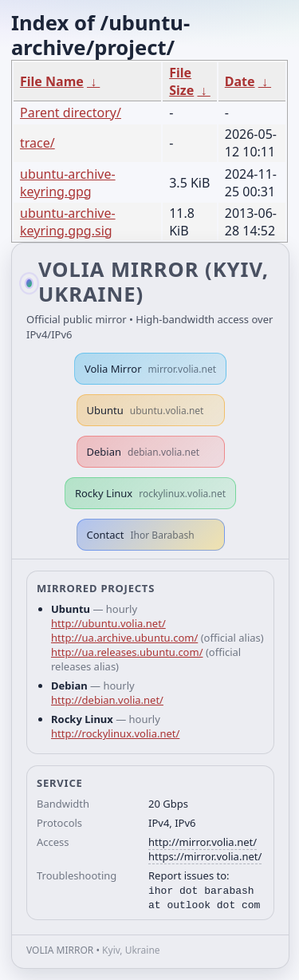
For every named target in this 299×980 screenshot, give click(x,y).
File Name (52, 81)
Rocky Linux (150, 493)
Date (240, 81)
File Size (181, 81)
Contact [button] (141, 535)
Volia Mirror (150, 369)
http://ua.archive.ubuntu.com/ (124, 638)
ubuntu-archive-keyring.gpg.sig (68, 222)
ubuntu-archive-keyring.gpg (68, 183)
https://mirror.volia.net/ (205, 856)
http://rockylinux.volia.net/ (115, 733)
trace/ (37, 143)
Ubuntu (146, 410)
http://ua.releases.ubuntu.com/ (127, 652)
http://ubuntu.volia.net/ (108, 623)
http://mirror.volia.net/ (203, 842)
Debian (144, 452)
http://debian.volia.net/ (107, 700)
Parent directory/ (71, 113)
